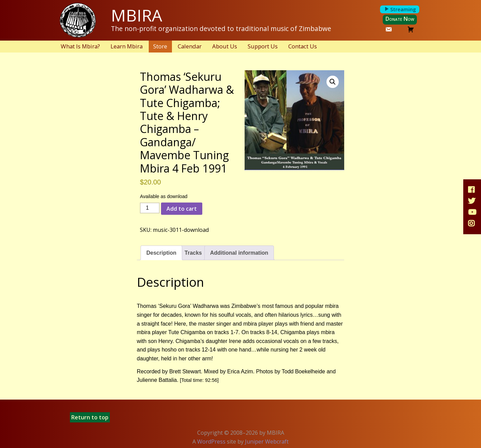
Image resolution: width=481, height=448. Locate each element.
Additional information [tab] (239, 253)
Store (160, 46)
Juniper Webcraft (267, 442)
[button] (333, 82)
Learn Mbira (127, 46)
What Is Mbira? (80, 46)
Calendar (190, 46)
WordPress (211, 442)
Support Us (263, 46)
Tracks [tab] (193, 253)
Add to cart (182, 209)
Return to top (90, 417)
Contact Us (303, 46)
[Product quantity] (150, 208)
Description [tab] (161, 253)
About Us (225, 46)
